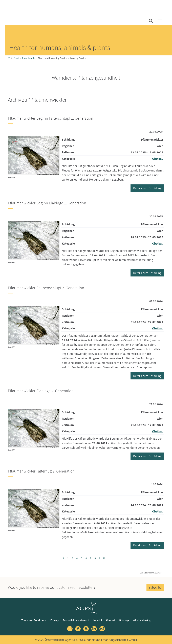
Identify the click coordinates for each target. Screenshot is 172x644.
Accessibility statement (76, 620)
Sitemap (124, 620)
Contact (111, 620)
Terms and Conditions (34, 620)
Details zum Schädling (147, 188)
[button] (151, 21)
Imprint (98, 620)
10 (104, 558)
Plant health (28, 58)
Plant (16, 58)
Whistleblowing (142, 620)
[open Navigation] (160, 21)
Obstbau (158, 159)
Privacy (55, 620)
